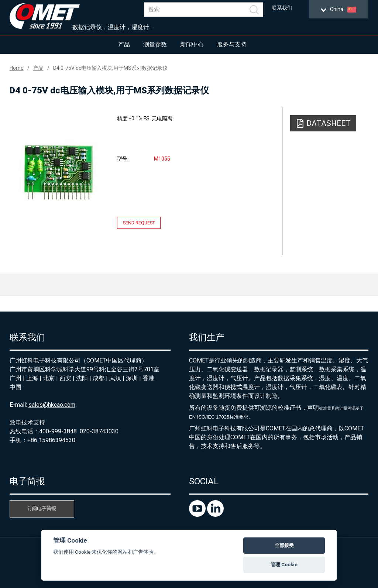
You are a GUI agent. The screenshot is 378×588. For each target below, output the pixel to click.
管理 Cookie (284, 565)
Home (17, 68)
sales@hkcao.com (52, 405)
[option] (58, 172)
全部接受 (284, 545)
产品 (124, 44)
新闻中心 (192, 44)
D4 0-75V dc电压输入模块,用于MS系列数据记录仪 (110, 68)
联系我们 (282, 8)
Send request (139, 223)
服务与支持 (232, 44)
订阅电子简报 (42, 508)
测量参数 (155, 44)
